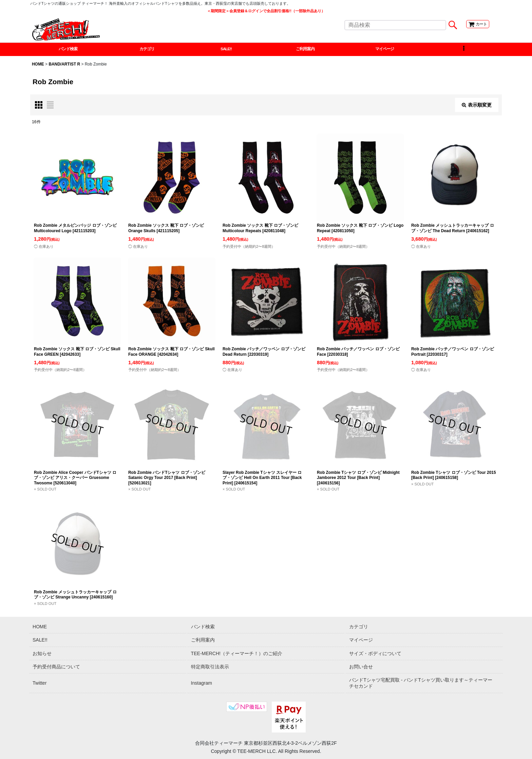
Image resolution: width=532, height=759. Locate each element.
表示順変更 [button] (477, 107)
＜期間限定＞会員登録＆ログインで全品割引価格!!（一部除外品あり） (266, 11)
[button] (464, 50)
